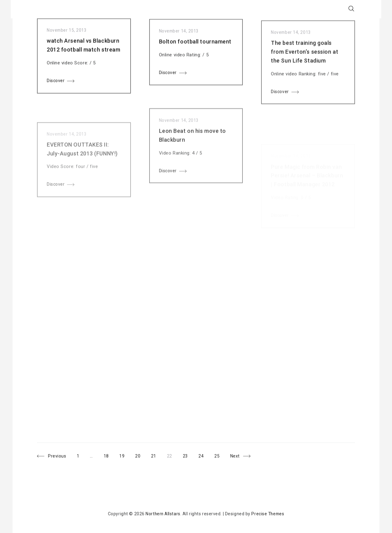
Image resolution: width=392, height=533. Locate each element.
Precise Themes (268, 514)
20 (141, 455)
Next (237, 456)
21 (157, 455)
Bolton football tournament (195, 46)
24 (205, 455)
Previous (57, 456)
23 (189, 455)
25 (221, 455)
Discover (56, 83)
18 (109, 455)
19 (125, 455)
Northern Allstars (163, 514)
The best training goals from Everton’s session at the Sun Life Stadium (305, 59)
